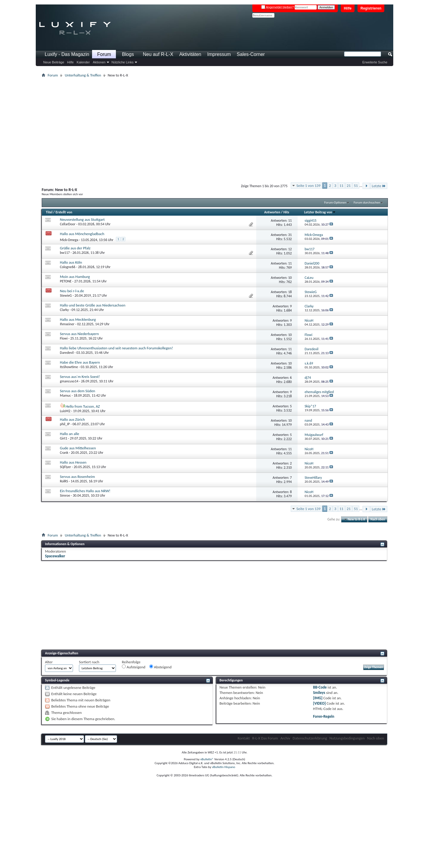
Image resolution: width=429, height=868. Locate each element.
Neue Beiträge (54, 62)
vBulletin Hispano (223, 767)
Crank (64, 453)
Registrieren (371, 8)
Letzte (379, 186)
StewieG (66, 295)
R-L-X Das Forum (265, 738)
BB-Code (320, 687)
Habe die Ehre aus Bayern (80, 362)
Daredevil (67, 353)
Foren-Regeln (324, 716)
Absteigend (160, 667)
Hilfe (348, 8)
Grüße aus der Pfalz (75, 248)
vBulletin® (207, 759)
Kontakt (244, 738)
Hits (286, 212)
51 (356, 186)
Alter (49, 662)
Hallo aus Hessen (73, 462)
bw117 (65, 253)
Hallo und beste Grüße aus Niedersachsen (93, 305)
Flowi (64, 338)
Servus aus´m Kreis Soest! (80, 377)
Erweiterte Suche (375, 62)
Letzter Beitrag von (320, 212)
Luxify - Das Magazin (67, 54)
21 (349, 186)
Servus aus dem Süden (77, 391)
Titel (49, 212)
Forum (104, 54)
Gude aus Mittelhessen (78, 448)
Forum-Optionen (335, 202)
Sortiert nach (89, 662)
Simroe (65, 495)
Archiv (285, 738)
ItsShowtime (69, 367)
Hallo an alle (70, 434)
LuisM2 (65, 411)
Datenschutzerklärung (310, 738)
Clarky (64, 310)
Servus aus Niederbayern (79, 334)
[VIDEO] (320, 703)
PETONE (66, 281)
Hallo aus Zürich (72, 419)
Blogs (128, 54)
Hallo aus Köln (71, 262)
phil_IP (65, 424)
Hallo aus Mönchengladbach (82, 234)
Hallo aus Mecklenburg (78, 319)
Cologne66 (68, 267)
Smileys (319, 693)
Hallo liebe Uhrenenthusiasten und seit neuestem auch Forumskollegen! (116, 348)
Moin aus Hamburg (75, 277)
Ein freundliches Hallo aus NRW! (85, 491)
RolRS (64, 481)
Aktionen (99, 62)
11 (342, 186)
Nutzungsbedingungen (347, 738)
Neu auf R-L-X (158, 54)
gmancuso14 (69, 381)
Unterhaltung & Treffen (83, 75)
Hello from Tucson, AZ (83, 406)
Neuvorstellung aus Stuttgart (82, 219)
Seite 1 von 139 (308, 186)
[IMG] (318, 698)
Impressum (219, 54)
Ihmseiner (67, 324)
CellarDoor (68, 224)
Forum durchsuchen (367, 202)
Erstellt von (64, 212)
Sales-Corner (251, 54)
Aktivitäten (190, 54)
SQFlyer (65, 467)
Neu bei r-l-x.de (72, 291)
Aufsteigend (134, 667)
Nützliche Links (122, 62)
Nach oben (378, 519)
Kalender (83, 62)
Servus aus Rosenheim (77, 477)
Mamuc (65, 395)
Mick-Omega (69, 240)
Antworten (272, 212)
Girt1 (64, 438)
